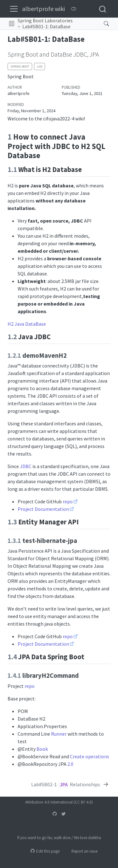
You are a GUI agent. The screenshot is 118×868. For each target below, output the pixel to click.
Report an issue (82, 851)
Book (42, 749)
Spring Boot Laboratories (45, 20)
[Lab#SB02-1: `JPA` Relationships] (70, 785)
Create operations (90, 756)
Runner (59, 734)
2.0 (70, 764)
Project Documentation (43, 509)
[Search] (101, 24)
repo (68, 501)
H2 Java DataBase (27, 324)
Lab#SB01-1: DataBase (46, 26)
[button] (12, 24)
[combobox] (103, 9)
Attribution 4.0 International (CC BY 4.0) (59, 802)
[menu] (14, 9)
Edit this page (45, 851)
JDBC (26, 466)
